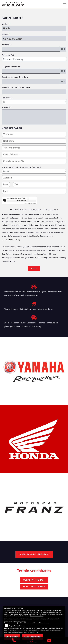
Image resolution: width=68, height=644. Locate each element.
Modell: (5, 34)
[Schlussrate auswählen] (34, 102)
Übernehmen (12, 637)
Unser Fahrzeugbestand (34, 554)
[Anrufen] (14, 641)
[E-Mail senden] (49, 641)
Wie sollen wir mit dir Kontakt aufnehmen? (21, 172)
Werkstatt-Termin (34, 580)
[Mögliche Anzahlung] (31, 71)
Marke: (5, 24)
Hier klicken (22, 201)
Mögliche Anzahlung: (11, 67)
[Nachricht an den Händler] (34, 117)
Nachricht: (6, 108)
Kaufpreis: (6, 45)
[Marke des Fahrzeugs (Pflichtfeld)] (34, 28)
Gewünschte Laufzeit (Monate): (16, 87)
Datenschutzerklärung (11, 240)
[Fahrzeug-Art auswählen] (34, 59)
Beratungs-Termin (34, 587)
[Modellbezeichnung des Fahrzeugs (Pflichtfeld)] (34, 39)
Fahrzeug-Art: (8, 55)
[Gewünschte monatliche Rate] (31, 81)
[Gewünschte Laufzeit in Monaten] (34, 92)
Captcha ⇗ (30, 203)
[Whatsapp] (31, 641)
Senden (34, 269)
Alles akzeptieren (32, 637)
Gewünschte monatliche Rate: (15, 77)
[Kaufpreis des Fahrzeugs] (31, 49)
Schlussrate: (7, 98)
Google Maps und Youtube (17, 626)
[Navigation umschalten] (65, 4)
